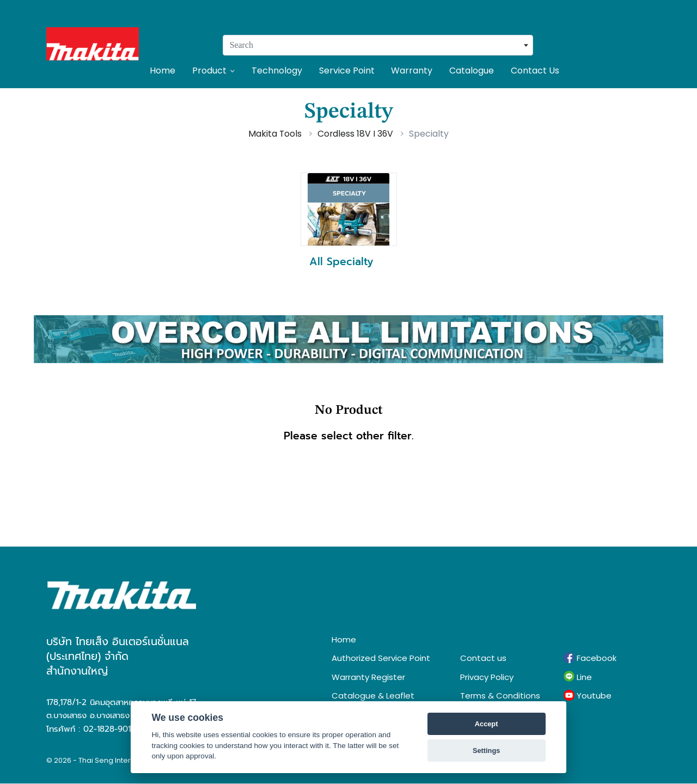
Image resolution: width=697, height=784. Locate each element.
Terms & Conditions (500, 696)
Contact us (483, 658)
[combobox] (378, 45)
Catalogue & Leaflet (373, 696)
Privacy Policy (487, 677)
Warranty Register (368, 677)
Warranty (412, 71)
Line (578, 677)
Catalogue (472, 71)
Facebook (590, 658)
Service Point (347, 71)
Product (213, 71)
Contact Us (535, 71)
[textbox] (378, 45)
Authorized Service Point (381, 658)
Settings (486, 751)
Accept (487, 724)
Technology (277, 71)
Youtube (588, 696)
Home (163, 71)
